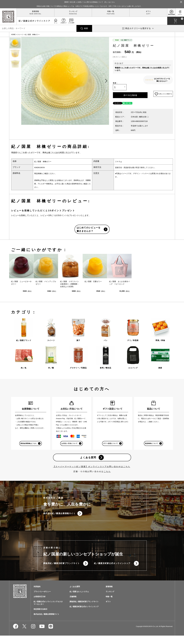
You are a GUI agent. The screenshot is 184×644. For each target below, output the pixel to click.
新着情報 (35, 11)
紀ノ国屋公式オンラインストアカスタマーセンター (48, 611)
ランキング (73, 11)
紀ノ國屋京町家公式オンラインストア (112, 571)
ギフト (148, 11)
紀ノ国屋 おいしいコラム (79, 600)
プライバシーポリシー (42, 600)
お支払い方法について (69, 449)
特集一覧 (111, 11)
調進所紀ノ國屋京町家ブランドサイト (62, 571)
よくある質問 (88, 464)
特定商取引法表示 (40, 618)
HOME (13, 35)
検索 (86, 28)
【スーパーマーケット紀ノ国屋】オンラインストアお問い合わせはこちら (92, 473)
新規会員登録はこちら (28, 449)
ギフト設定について (110, 449)
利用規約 (37, 595)
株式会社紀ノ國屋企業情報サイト (59, 520)
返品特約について (151, 449)
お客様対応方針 (40, 605)
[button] (106, 81)
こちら (107, 478)
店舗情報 (73, 605)
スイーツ (20, 35)
